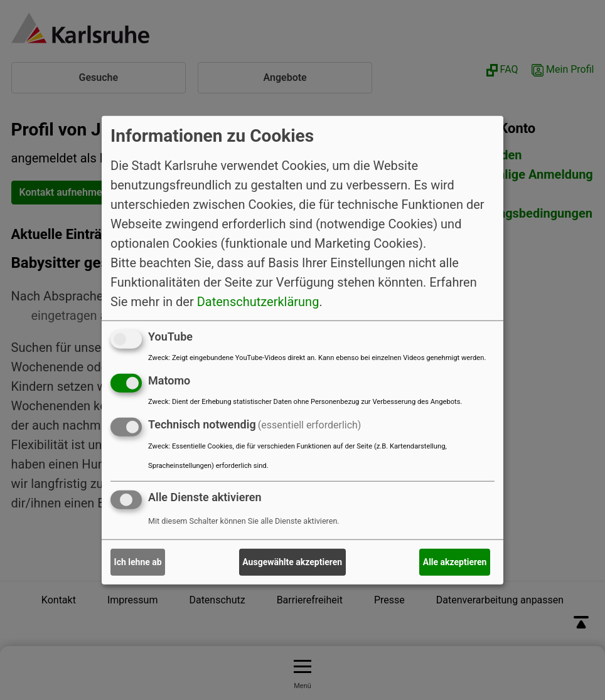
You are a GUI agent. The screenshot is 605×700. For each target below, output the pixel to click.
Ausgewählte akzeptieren (292, 562)
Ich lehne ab (138, 562)
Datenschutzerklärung (258, 302)
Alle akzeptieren (455, 562)
